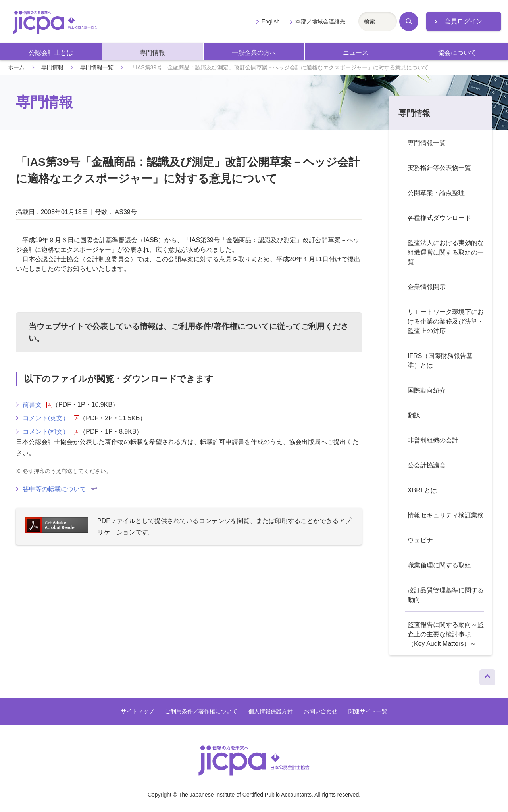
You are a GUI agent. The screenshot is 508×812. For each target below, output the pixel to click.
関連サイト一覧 (368, 711)
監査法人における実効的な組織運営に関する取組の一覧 (446, 252)
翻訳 (414, 415)
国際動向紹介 (427, 390)
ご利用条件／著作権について (201, 711)
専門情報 (152, 53)
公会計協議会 (427, 465)
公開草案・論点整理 (436, 193)
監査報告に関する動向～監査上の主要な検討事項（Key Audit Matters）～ (446, 634)
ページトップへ (487, 675)
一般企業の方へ (254, 53)
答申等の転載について (60, 489)
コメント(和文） (51, 432)
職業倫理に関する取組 (439, 565)
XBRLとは (422, 490)
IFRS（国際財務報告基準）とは (440, 361)
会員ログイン (464, 21)
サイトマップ (137, 711)
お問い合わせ (321, 711)
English (271, 21)
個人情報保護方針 (271, 711)
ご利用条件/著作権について (220, 326)
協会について (457, 53)
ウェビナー (423, 540)
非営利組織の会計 (433, 440)
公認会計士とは (51, 53)
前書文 (37, 405)
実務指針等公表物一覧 (439, 168)
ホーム (16, 67)
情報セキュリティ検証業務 (446, 515)
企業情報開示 (427, 287)
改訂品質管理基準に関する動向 (446, 595)
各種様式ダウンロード (439, 218)
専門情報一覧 (97, 67)
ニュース (356, 53)
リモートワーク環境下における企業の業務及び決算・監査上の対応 (446, 321)
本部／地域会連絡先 (320, 21)
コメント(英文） (51, 418)
